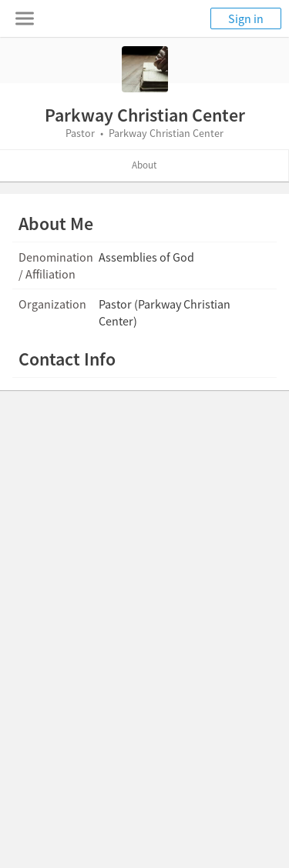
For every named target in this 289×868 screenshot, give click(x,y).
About (144, 165)
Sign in (246, 18)
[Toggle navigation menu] (25, 18)
